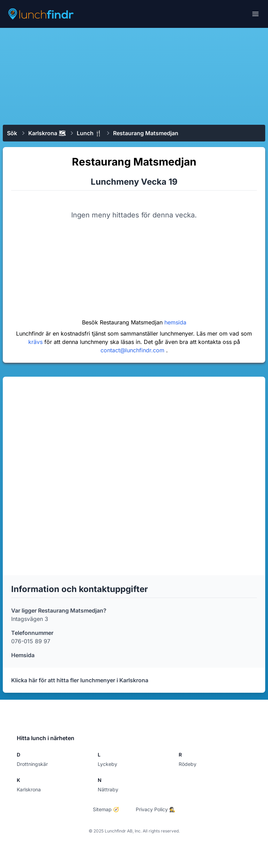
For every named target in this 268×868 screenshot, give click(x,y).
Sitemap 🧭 (106, 809)
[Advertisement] (134, 76)
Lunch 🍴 (89, 133)
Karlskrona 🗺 (47, 133)
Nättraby (108, 789)
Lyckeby (107, 764)
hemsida (175, 322)
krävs (36, 342)
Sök (12, 133)
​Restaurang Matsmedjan (146, 133)
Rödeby (188, 764)
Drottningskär (32, 764)
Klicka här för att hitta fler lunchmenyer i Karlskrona (80, 680)
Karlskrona (29, 789)
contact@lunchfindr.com (133, 350)
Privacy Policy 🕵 (155, 809)
